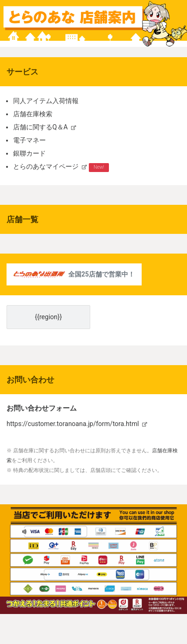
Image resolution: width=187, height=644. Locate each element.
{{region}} (49, 317)
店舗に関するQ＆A (40, 127)
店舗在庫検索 (33, 114)
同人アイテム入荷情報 (46, 101)
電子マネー (29, 140)
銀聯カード (29, 153)
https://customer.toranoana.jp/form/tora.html (73, 424)
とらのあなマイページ (46, 166)
